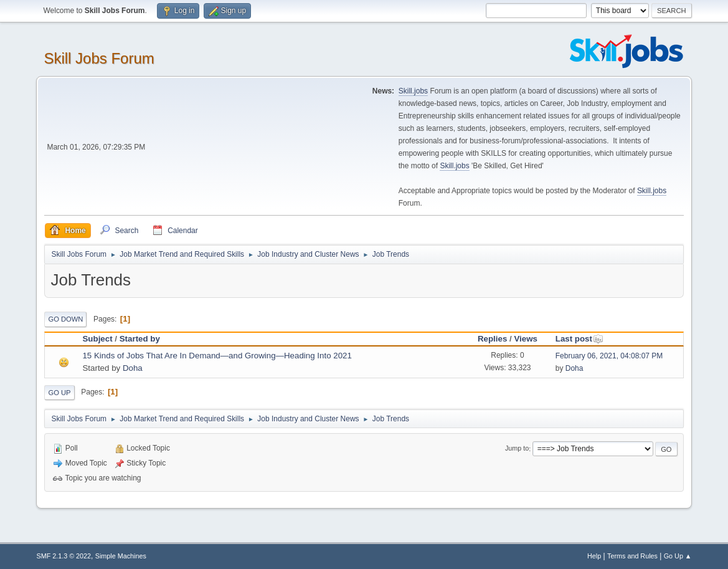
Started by (140, 339)
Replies (492, 339)
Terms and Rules (632, 556)
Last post (579, 339)
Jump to (517, 449)
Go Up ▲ (678, 556)
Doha (133, 368)
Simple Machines (121, 556)
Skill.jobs (413, 91)
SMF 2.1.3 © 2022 (64, 556)
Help (594, 556)
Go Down (65, 319)
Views (526, 339)
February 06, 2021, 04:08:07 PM (609, 356)
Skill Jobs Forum (99, 58)
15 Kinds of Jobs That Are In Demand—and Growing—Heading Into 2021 (217, 356)
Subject (97, 339)
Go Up (59, 393)
